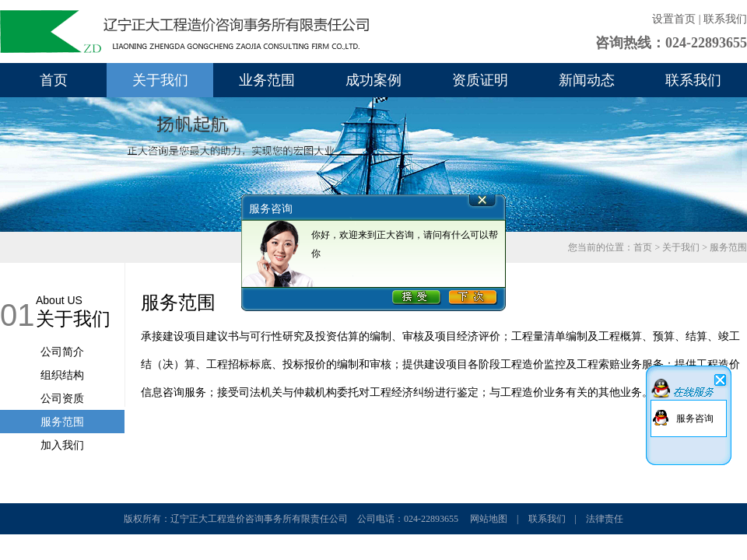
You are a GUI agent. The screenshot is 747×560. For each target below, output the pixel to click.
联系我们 (725, 19)
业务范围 (267, 80)
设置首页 (674, 19)
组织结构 (62, 375)
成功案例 (373, 80)
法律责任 (605, 519)
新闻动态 (587, 80)
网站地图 (489, 519)
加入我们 (62, 445)
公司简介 (62, 352)
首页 (54, 80)
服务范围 (62, 422)
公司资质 (62, 398)
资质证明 (480, 80)
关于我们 (160, 80)
